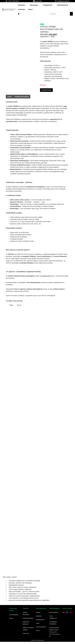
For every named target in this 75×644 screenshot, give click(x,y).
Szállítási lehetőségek (26, 613)
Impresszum (26, 633)
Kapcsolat (39, 1)
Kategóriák (23, 5)
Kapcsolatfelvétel (54, 612)
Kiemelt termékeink (41, 627)
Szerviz (38, 631)
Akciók (38, 623)
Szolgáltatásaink (40, 620)
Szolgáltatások (49, 5)
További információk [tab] (22, 97)
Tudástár (38, 612)
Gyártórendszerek (63, 5)
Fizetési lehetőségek (28, 618)
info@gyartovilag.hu (64, 1)
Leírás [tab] (9, 97)
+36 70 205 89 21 (14, 1)
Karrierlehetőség (14, 615)
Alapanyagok (36, 5)
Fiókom (30, 9)
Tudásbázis (22, 9)
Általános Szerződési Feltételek (28, 629)
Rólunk (11, 618)
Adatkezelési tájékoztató (26, 623)
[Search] (71, 14)
